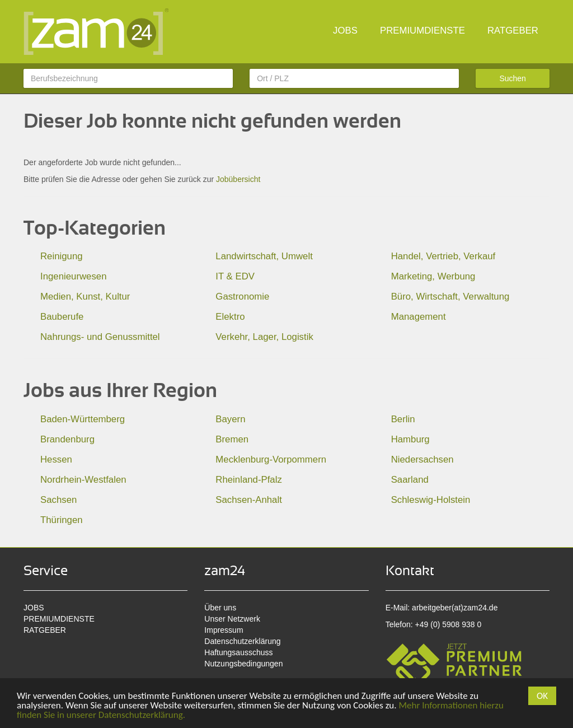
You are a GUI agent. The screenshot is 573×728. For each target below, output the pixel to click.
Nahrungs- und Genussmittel (100, 337)
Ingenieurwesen (74, 276)
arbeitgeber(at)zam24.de (455, 608)
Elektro (230, 317)
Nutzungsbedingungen (243, 664)
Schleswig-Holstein (431, 500)
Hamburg (410, 439)
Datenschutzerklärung (242, 641)
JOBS (345, 31)
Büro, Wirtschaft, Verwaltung (450, 297)
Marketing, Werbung (433, 276)
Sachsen (58, 500)
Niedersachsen (422, 459)
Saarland (410, 480)
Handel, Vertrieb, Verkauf (443, 256)
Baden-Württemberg (83, 419)
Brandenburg (67, 439)
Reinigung (62, 256)
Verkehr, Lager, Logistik (264, 337)
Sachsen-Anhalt (248, 500)
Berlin (403, 419)
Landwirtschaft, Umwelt (264, 256)
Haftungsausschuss (238, 652)
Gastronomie (242, 297)
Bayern (230, 419)
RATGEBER (513, 31)
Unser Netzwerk (232, 619)
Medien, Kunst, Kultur (85, 297)
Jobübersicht (238, 179)
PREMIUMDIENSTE (422, 31)
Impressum (224, 630)
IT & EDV (235, 276)
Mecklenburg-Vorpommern (271, 459)
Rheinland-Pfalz (248, 480)
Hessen (56, 459)
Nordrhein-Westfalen (83, 480)
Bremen (232, 439)
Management (419, 317)
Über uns (220, 608)
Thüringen (62, 520)
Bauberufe (62, 317)
